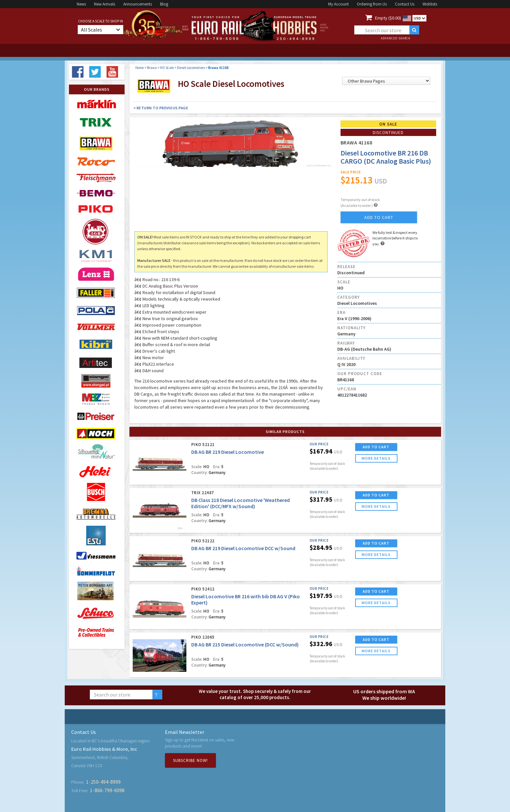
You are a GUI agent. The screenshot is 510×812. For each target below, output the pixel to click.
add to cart (379, 217)
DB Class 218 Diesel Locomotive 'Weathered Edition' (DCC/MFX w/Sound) (241, 503)
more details (376, 458)
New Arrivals (105, 4)
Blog (164, 4)
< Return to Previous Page (161, 108)
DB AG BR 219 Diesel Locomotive (228, 452)
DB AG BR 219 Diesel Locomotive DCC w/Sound (243, 548)
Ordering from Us (372, 4)
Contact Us (405, 4)
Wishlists (430, 4)
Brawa (152, 68)
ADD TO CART (376, 447)
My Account (338, 4)
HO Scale (167, 68)
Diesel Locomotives (191, 68)
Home (140, 68)
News (81, 4)
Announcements (138, 4)
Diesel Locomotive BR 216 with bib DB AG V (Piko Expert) (246, 599)
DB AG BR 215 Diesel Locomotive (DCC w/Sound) (245, 644)
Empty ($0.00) (388, 18)
